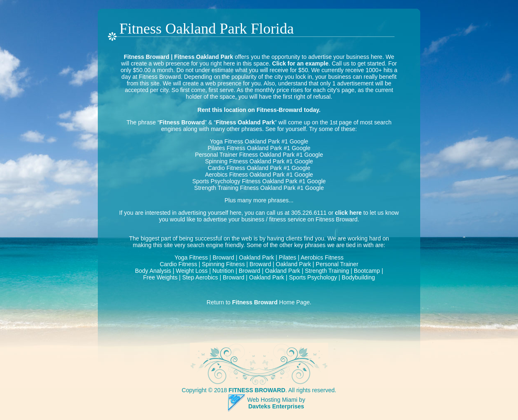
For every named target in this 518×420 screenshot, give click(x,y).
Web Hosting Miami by (276, 400)
